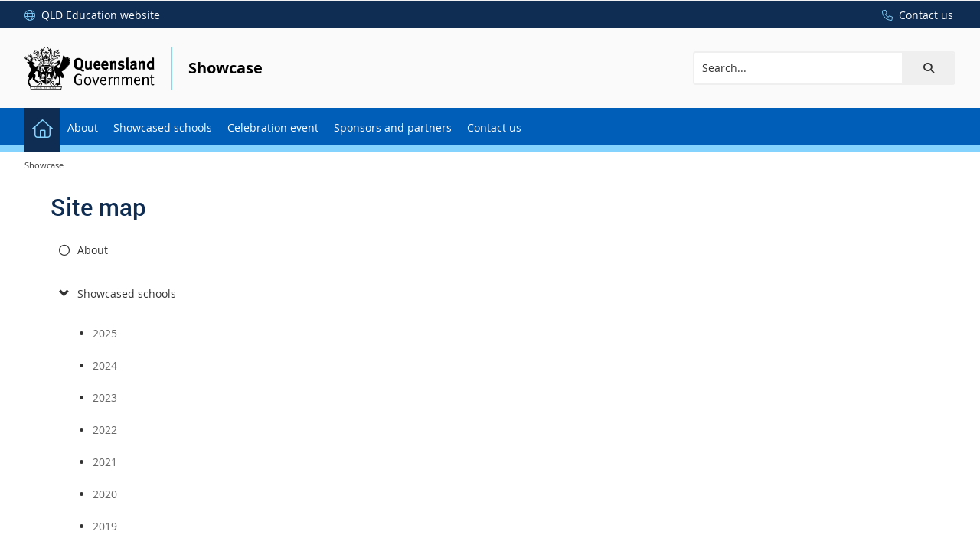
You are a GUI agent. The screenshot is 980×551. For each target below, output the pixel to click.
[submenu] (64, 294)
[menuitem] (42, 127)
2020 (105, 494)
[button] (928, 68)
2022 (105, 430)
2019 (105, 526)
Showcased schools (127, 293)
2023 (105, 398)
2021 (105, 462)
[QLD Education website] (92, 15)
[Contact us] (914, 15)
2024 (105, 365)
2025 (105, 333)
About (93, 250)
